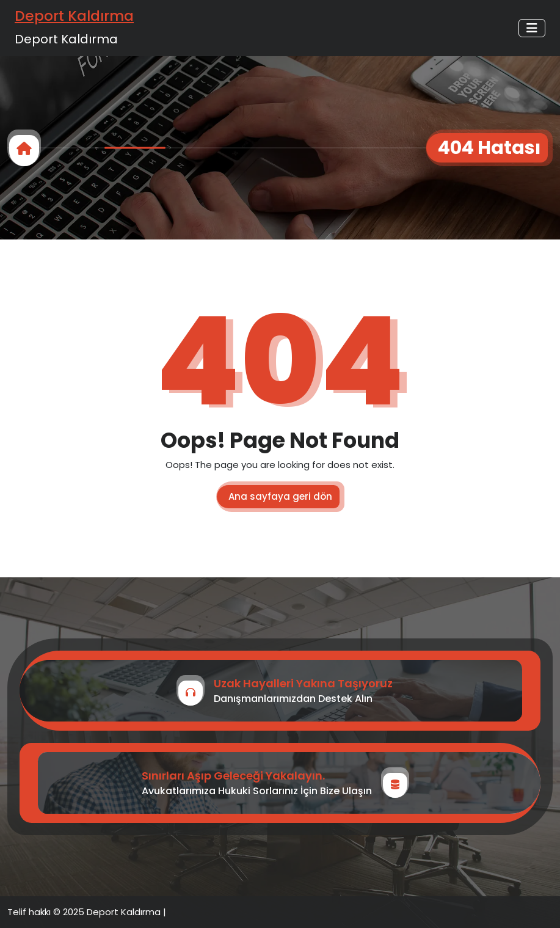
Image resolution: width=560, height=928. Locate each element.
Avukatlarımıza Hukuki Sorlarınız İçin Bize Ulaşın (257, 791)
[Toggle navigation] (532, 28)
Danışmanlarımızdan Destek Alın (293, 699)
